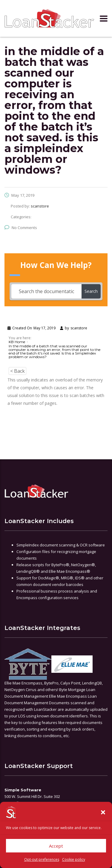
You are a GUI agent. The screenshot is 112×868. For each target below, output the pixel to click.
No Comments (21, 228)
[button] (103, 812)
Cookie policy (74, 859)
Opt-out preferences (42, 859)
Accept (56, 846)
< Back (17, 371)
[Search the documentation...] (46, 291)
